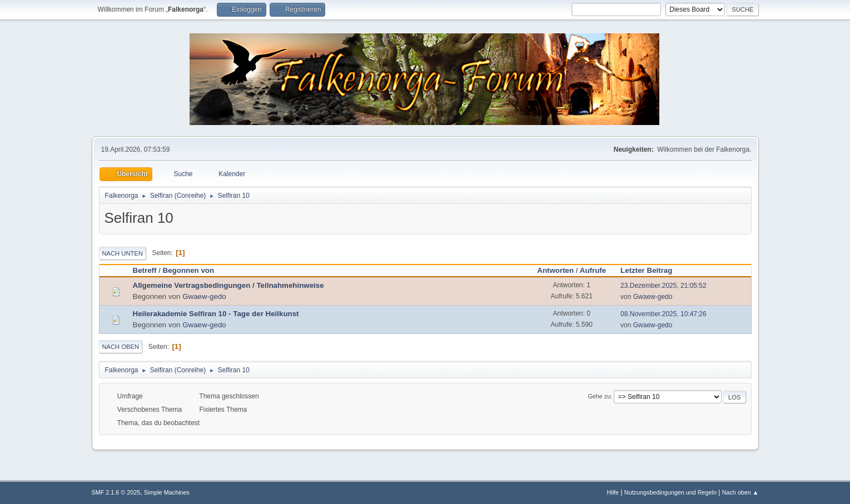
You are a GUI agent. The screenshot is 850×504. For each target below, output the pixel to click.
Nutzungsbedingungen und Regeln (670, 492)
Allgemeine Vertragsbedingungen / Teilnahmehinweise (228, 285)
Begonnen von (189, 270)
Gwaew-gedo (204, 296)
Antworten (555, 270)
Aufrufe (593, 270)
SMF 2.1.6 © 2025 (116, 492)
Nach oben (121, 347)
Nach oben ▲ (740, 492)
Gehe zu (599, 397)
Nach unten (123, 253)
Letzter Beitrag (651, 270)
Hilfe (613, 492)
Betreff (145, 270)
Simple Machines (167, 492)
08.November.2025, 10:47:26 (663, 314)
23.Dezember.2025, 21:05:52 (663, 286)
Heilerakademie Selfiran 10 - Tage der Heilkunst (216, 314)
